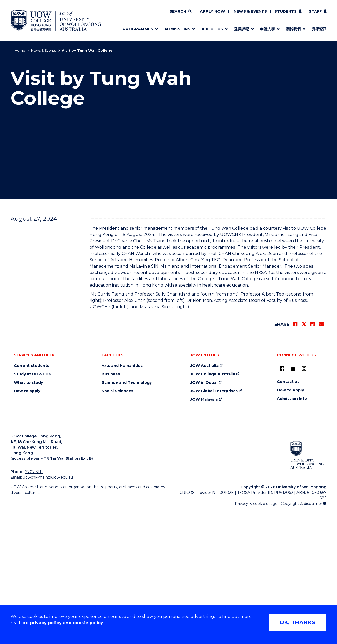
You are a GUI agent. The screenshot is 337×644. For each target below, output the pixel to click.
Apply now (212, 11)
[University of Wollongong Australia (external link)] (307, 588)
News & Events (250, 11)
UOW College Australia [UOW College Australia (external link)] (212, 507)
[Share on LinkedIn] (313, 458)
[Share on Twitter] (304, 458)
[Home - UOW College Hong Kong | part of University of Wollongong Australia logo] (56, 20)
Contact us (288, 515)
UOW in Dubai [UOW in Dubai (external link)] (203, 516)
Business (111, 507)
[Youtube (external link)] (293, 503)
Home (20, 50)
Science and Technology (127, 516)
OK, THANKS (297, 622)
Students (286, 11)
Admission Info (292, 532)
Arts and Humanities (122, 499)
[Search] (180, 12)
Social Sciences (117, 524)
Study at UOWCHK (33, 507)
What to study (28, 516)
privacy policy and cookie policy (67, 623)
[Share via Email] (321, 458)
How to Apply (290, 523)
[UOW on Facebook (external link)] (282, 502)
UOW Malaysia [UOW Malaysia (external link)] (204, 533)
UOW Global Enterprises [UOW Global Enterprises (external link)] (214, 524)
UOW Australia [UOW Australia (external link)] (204, 499)
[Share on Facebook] (295, 458)
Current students (32, 499)
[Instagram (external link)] (304, 502)
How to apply (27, 524)
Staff (315, 11)
